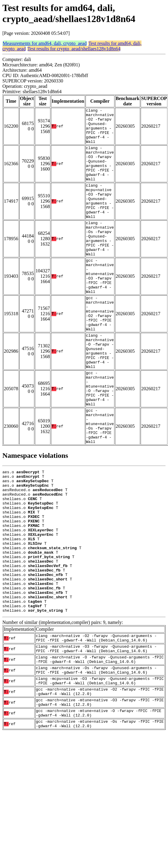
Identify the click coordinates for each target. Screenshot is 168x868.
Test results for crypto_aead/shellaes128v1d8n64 (74, 49)
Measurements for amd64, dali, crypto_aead (45, 43)
